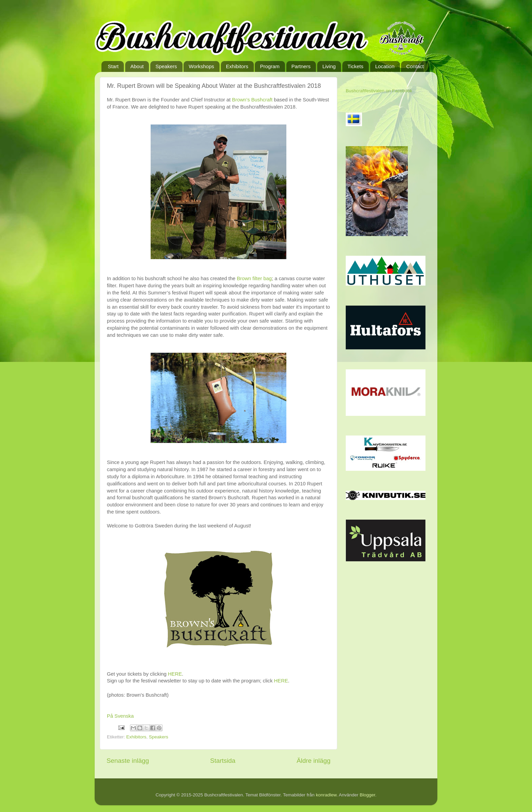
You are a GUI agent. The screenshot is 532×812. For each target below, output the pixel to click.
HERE (175, 674)
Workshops (201, 66)
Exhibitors (237, 66)
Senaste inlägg (128, 761)
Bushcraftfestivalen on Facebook (379, 91)
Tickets (355, 66)
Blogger (367, 795)
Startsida (223, 761)
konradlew (326, 795)
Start (113, 66)
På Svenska (120, 716)
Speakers (166, 66)
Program (270, 66)
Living (329, 66)
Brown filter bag (254, 278)
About (137, 66)
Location (385, 66)
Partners (301, 66)
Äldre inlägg (313, 761)
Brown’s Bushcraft (252, 100)
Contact (415, 66)
